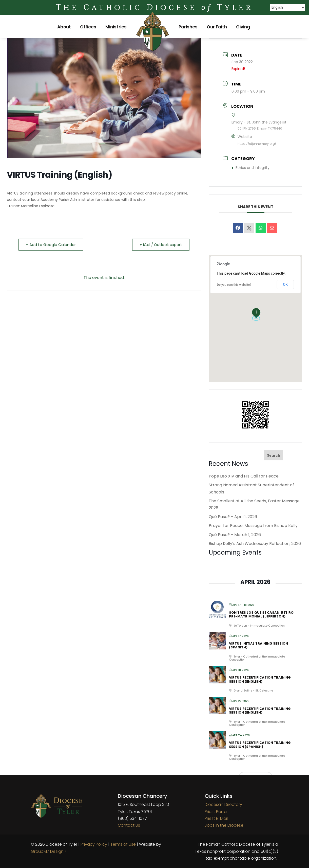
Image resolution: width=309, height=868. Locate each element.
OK (285, 285)
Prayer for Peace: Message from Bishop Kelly (253, 526)
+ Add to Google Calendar (51, 245)
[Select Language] (287, 7)
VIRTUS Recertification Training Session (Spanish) (260, 745)
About (64, 27)
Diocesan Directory (223, 804)
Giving (243, 27)
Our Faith (217, 27)
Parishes (188, 27)
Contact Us (129, 825)
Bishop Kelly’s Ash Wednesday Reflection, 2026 (255, 544)
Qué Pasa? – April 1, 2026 (233, 517)
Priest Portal (216, 812)
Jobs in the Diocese (224, 825)
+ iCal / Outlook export (161, 245)
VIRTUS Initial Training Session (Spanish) (258, 645)
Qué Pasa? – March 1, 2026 (235, 535)
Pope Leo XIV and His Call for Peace (244, 476)
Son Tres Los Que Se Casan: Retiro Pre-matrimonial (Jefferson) (261, 615)
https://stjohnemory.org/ (257, 144)
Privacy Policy (94, 844)
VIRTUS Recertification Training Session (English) (260, 679)
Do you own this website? (234, 285)
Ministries (116, 27)
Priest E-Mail (216, 818)
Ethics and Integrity (250, 168)
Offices (88, 27)
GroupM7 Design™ (49, 851)
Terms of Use (123, 844)
